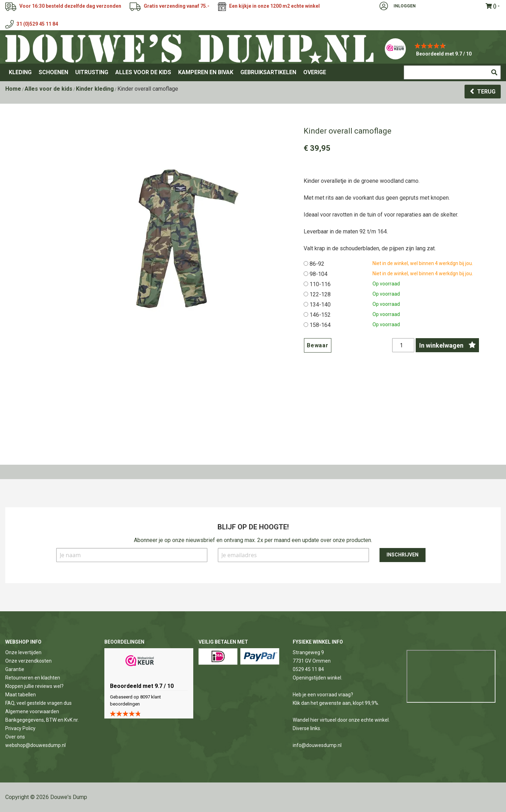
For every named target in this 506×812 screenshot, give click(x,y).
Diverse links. (307, 728)
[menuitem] (20, 72)
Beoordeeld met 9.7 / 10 (444, 54)
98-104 (319, 274)
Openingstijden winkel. (317, 678)
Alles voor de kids (48, 89)
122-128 (320, 294)
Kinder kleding (95, 89)
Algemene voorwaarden (32, 711)
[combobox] (452, 72)
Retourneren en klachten (33, 678)
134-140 (320, 305)
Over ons (15, 737)
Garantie (15, 669)
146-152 (320, 315)
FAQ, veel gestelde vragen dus (38, 703)
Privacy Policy (20, 728)
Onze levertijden (23, 652)
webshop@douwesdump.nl (35, 745)
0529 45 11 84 (308, 669)
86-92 (317, 264)
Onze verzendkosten (28, 661)
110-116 (320, 284)
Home (13, 89)
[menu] (253, 72)
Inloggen (405, 6)
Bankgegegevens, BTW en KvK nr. (42, 720)
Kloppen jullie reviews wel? (34, 686)
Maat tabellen (21, 695)
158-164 (320, 325)
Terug (486, 92)
